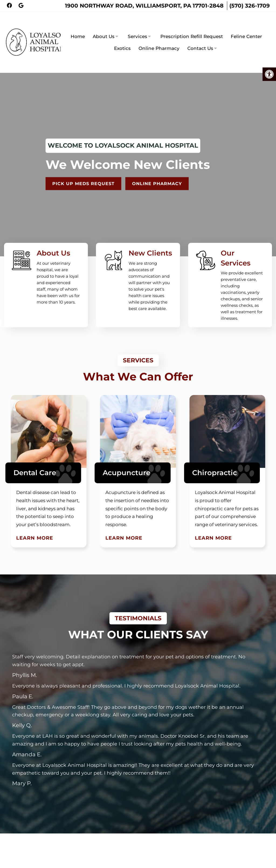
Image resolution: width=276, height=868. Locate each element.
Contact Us (200, 39)
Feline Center (246, 27)
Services (137, 27)
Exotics (122, 39)
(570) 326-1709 (250, 6)
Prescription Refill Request (192, 27)
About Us (104, 27)
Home (78, 27)
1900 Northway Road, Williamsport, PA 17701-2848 (144, 6)
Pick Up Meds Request (86, 164)
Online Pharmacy (159, 39)
